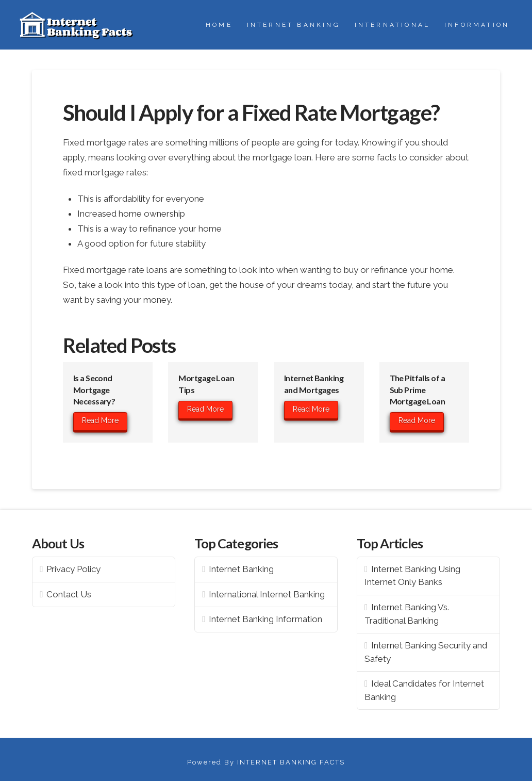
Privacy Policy (73, 569)
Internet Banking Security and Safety (426, 652)
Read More (100, 420)
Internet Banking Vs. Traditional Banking (407, 614)
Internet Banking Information (265, 619)
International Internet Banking (267, 594)
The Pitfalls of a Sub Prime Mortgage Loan (418, 389)
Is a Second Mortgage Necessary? (94, 389)
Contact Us (69, 594)
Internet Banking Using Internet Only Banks (412, 576)
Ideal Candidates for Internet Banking (424, 690)
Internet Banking (241, 569)
